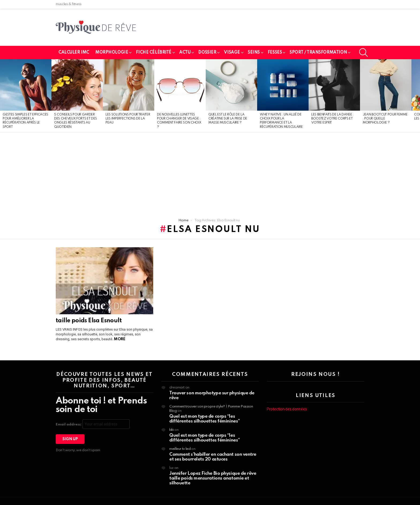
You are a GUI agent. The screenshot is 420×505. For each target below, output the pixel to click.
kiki (172, 430)
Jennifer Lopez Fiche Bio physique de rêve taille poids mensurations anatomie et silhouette (213, 478)
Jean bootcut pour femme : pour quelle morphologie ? (385, 119)
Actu (185, 53)
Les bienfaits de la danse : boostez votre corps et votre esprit (333, 119)
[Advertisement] (210, 173)
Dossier (207, 53)
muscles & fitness (69, 4)
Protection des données (287, 409)
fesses (275, 53)
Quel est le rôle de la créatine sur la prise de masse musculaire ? (228, 119)
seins (254, 53)
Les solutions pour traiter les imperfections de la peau (128, 119)
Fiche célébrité (154, 53)
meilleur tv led (180, 449)
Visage (232, 53)
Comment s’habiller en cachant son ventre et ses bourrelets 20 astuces (213, 457)
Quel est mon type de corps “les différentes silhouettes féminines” (205, 419)
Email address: (93, 424)
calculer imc (74, 53)
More (119, 339)
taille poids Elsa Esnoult (89, 321)
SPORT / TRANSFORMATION (318, 53)
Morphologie (112, 53)
